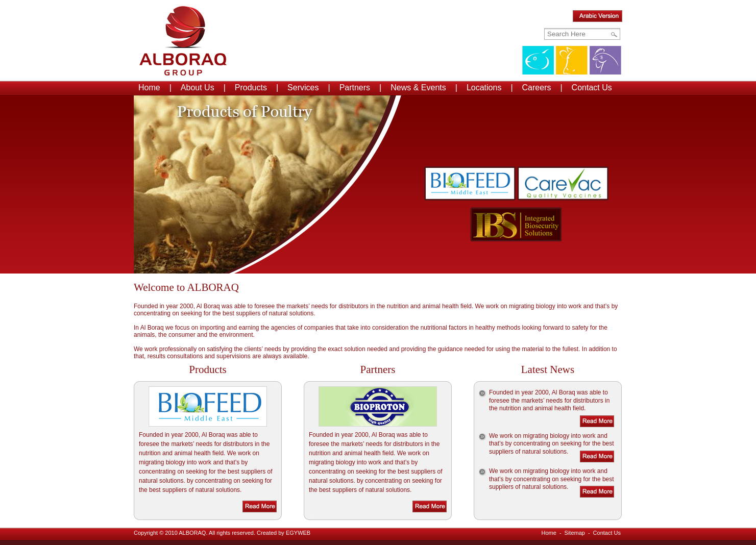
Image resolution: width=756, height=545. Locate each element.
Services (303, 88)
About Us (198, 88)
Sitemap (575, 533)
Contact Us (592, 88)
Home (149, 88)
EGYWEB (298, 533)
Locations (484, 88)
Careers (537, 88)
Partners (355, 88)
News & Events (418, 88)
